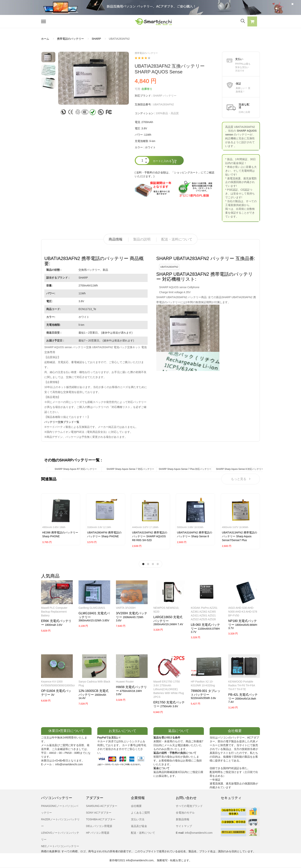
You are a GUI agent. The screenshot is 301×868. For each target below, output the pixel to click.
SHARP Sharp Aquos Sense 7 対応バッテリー (130, 469)
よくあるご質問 (140, 813)
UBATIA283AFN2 (169, 267)
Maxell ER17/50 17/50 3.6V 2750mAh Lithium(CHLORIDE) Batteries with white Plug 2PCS (169, 689)
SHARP (96, 39)
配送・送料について (177, 239)
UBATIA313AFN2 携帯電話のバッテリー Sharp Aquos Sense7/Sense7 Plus (239, 536)
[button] (252, 22)
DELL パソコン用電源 (99, 826)
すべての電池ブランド (189, 806)
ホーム (45, 39)
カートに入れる (165, 161)
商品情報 (116, 239)
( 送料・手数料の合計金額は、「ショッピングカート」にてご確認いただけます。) (175, 174)
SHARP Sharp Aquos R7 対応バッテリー (76, 469)
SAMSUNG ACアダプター (102, 806)
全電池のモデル (185, 813)
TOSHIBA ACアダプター (101, 819)
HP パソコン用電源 (98, 833)
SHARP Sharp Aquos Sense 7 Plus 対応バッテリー (185, 469)
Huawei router (125, 682)
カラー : (140, 147)
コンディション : (145, 113)
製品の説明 (142, 239)
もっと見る (241, 479)
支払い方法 (138, 819)
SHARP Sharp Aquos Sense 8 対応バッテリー (240, 469)
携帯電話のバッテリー (70, 39)
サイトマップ (184, 826)
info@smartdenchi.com (198, 833)
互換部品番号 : (144, 104)
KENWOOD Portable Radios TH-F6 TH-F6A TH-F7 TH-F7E (242, 685)
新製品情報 (183, 819)
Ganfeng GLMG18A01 (92, 608)
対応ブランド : (144, 96)
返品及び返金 (139, 826)
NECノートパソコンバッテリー (60, 846)
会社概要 (136, 806)
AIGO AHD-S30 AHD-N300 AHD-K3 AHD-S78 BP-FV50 (243, 612)
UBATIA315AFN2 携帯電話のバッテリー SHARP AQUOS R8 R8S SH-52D (150, 536)
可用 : (138, 89)
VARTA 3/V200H (126, 608)
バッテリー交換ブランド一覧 (62, 422)
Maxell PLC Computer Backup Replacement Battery (54, 612)
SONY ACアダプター (99, 813)
